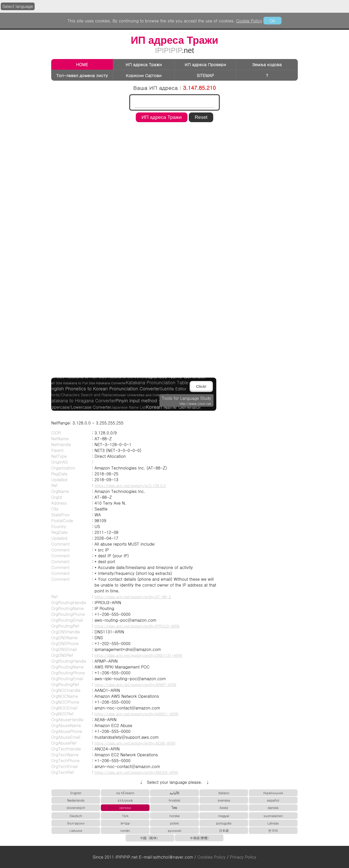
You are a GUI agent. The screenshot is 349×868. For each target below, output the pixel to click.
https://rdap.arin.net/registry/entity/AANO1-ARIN (136, 714)
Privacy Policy (243, 857)
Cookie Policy (249, 21)
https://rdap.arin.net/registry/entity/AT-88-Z (133, 597)
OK (272, 21)
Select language (18, 6)
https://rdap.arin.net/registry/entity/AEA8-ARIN (135, 743)
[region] (174, 140)
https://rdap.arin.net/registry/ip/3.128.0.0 (130, 486)
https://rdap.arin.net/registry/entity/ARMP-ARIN (135, 685)
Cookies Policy (211, 857)
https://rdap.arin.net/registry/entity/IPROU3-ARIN (137, 626)
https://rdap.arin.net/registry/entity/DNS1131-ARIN (138, 655)
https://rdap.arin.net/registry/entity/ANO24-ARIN (136, 772)
